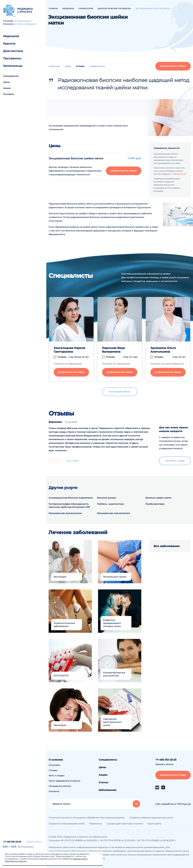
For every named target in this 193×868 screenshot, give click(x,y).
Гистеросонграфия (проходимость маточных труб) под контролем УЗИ (69, 505)
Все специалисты (120, 392)
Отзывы (80, 66)
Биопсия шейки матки (158, 498)
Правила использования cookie (67, 824)
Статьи (103, 782)
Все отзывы (73, 461)
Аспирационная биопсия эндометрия (71, 498)
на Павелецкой (22, 21)
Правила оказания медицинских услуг (151, 818)
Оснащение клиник (60, 786)
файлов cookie (80, 859)
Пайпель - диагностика (110, 504)
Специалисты (11, 76)
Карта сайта (154, 824)
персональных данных (15, 861)
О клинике (56, 760)
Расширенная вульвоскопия (65, 513)
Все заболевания (167, 546)
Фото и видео (57, 776)
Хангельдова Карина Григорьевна (69, 350)
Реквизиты (95, 824)
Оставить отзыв (175, 461)
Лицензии (55, 765)
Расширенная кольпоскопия (113, 513)
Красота (9, 44)
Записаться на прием (173, 66)
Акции (7, 88)
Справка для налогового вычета (125, 824)
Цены (6, 82)
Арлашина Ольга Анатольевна (163, 350)
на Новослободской (25, 24)
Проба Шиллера (155, 504)
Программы (12, 58)
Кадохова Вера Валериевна (113, 350)
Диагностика (13, 51)
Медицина (11, 36)
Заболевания (107, 790)
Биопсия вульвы (106, 498)
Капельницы (13, 66)
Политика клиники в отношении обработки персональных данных (87, 818)
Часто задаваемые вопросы (64, 781)
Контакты (8, 94)
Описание (54, 66)
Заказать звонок (34, 842)
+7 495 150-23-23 (12, 842)
